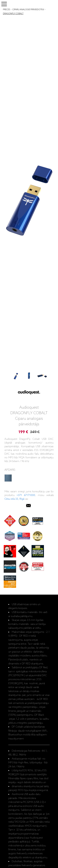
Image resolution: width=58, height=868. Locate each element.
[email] (28, 506)
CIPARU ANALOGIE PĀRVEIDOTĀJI (28, 10)
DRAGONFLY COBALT (13, 14)
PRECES (6, 10)
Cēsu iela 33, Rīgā (14, 499)
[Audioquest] (29, 393)
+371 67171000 (26, 495)
